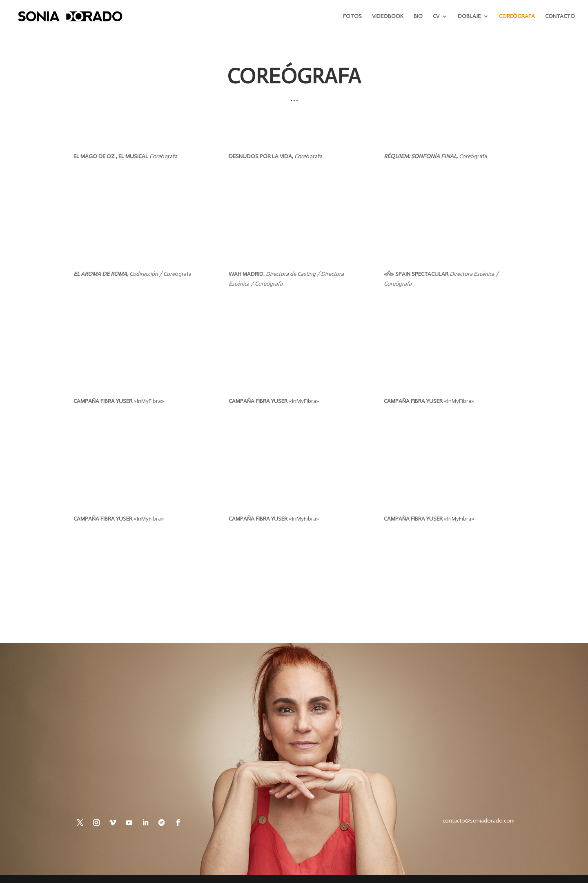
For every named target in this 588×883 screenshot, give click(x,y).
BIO (418, 17)
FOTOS (352, 17)
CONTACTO (560, 17)
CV (436, 17)
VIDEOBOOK (388, 17)
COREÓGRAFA (517, 17)
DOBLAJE (469, 17)
